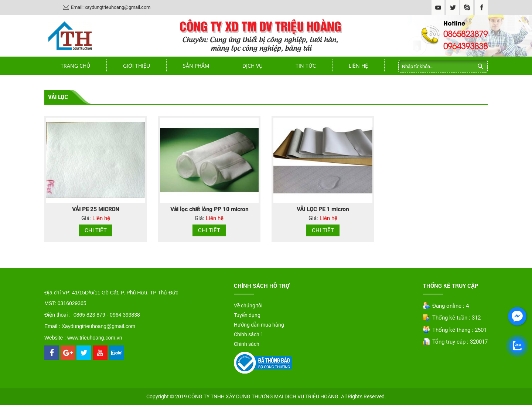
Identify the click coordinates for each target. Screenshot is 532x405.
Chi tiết (96, 230)
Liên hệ (358, 66)
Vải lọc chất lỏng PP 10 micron (209, 209)
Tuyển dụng (247, 315)
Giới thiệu (137, 66)
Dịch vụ (253, 66)
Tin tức (306, 66)
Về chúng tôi (248, 306)
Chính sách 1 (249, 334)
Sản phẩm (196, 66)
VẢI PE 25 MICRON (96, 209)
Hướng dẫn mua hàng (259, 325)
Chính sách (247, 344)
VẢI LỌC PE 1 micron (323, 209)
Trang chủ (75, 66)
